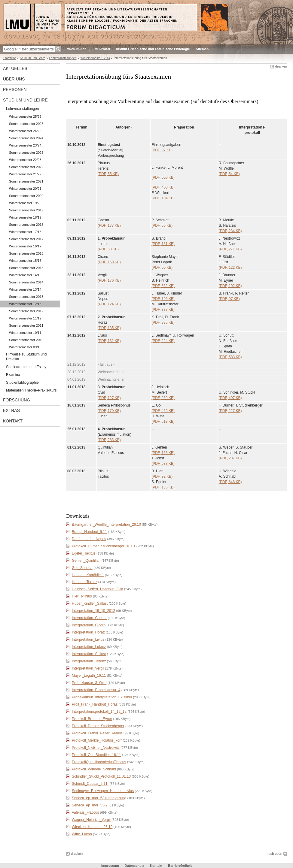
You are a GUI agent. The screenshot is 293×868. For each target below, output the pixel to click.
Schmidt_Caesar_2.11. (90, 784)
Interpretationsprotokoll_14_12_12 (99, 712)
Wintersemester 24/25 (25, 131)
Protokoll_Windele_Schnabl (94, 769)
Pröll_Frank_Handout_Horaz (95, 704)
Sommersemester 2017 (26, 239)
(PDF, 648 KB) (230, 482)
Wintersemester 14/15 (25, 275)
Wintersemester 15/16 (25, 261)
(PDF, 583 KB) (230, 357)
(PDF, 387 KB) (163, 310)
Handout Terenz (85, 582)
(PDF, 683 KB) (163, 464)
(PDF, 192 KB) (230, 286)
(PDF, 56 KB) (162, 225)
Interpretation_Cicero (89, 625)
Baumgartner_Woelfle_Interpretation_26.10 (106, 525)
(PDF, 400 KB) (163, 187)
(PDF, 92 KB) (162, 476)
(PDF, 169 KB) (109, 262)
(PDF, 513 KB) (163, 422)
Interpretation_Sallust (89, 654)
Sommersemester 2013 (26, 297)
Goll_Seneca (82, 568)
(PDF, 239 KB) (163, 398)
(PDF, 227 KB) (230, 411)
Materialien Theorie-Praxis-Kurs (31, 390)
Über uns (14, 79)
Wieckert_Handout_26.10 (92, 827)
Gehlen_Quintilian (86, 561)
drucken (281, 66)
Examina (13, 375)
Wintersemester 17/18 (25, 232)
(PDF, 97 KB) (162, 150)
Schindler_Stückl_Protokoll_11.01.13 (101, 776)
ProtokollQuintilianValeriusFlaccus (99, 762)
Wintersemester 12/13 (95, 58)
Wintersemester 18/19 (25, 217)
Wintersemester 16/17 (25, 246)
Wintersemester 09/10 (25, 347)
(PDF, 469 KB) (163, 411)
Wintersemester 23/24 (25, 145)
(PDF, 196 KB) (163, 299)
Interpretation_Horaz (88, 632)
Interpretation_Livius (88, 640)
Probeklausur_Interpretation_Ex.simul (102, 697)
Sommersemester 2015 (26, 268)
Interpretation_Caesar (89, 618)
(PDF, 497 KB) (230, 398)
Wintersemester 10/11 (25, 333)
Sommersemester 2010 (26, 340)
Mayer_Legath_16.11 (89, 676)
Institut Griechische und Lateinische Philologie (153, 49)
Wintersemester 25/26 (25, 116)
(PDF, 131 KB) (109, 341)
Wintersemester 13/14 (25, 289)
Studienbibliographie (22, 383)
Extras (11, 410)
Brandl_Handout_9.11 (89, 532)
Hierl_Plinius (82, 596)
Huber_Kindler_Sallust (90, 603)
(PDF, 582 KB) (163, 286)
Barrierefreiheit (180, 866)
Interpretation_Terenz (89, 661)
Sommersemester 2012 (26, 311)
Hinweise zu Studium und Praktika (26, 357)
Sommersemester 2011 (26, 325)
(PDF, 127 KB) (109, 398)
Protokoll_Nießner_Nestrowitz (96, 748)
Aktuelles (15, 68)
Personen (15, 89)
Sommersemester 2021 (26, 181)
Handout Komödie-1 (88, 575)
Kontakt (13, 421)
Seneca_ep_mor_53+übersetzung (99, 798)
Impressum (110, 866)
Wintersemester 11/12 (25, 318)
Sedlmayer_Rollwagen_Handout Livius (103, 791)
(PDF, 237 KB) (230, 458)
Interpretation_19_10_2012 (93, 611)
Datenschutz (134, 866)
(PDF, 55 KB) (108, 174)
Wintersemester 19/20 (25, 203)
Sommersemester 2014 (26, 282)
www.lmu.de (77, 49)
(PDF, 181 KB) (163, 244)
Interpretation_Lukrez (89, 647)
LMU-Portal (101, 49)
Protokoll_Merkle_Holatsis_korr (97, 740)
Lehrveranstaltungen (63, 58)
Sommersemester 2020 (26, 196)
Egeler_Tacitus (84, 553)
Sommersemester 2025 (26, 124)
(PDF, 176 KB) (109, 280)
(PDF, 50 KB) (162, 268)
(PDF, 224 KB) (163, 341)
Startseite (10, 58)
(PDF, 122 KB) (230, 268)
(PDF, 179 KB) (109, 411)
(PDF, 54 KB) (229, 174)
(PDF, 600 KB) (163, 177)
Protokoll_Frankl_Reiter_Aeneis (97, 733)
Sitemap (202, 49)
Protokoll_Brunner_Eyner (92, 719)
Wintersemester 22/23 (25, 160)
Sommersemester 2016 (26, 253)
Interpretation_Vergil (88, 668)
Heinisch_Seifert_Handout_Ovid (98, 589)
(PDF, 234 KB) (230, 231)
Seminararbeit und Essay (26, 367)
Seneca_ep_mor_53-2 (90, 805)
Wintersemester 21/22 (25, 174)
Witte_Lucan (82, 834)
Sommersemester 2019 (26, 210)
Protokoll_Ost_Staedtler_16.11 (96, 755)
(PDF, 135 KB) (109, 328)
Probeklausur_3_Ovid (89, 683)
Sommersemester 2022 (26, 167)
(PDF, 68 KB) (108, 249)
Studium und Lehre (32, 58)
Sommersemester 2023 (26, 153)
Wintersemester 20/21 (25, 189)
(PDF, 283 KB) (109, 440)
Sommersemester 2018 (26, 225)
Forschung (17, 400)
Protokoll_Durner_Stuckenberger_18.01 (104, 546)
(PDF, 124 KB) (109, 304)
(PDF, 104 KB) (163, 198)
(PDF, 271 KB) (230, 249)
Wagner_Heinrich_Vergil (91, 820)
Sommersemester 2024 (26, 138)
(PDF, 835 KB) (163, 322)
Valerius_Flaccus (85, 812)
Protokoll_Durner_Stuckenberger (98, 726)
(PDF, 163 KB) (163, 453)
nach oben (275, 854)
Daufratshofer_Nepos (89, 539)
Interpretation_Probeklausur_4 (96, 690)
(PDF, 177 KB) (109, 225)
